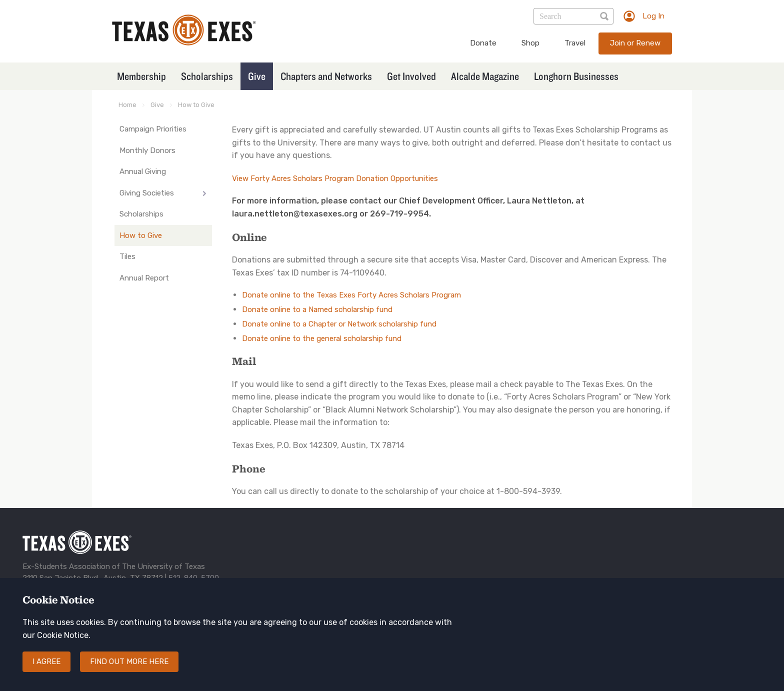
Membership (141, 76)
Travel (575, 43)
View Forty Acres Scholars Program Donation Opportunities (335, 178)
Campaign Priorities (153, 129)
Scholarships (207, 76)
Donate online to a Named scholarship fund (317, 309)
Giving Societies (147, 193)
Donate (483, 43)
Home (127, 105)
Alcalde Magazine (485, 76)
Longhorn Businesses (576, 76)
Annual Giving (143, 171)
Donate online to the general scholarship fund (322, 338)
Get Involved (411, 76)
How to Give (196, 105)
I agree (46, 671)
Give (257, 76)
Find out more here (129, 671)
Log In (653, 16)
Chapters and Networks (326, 76)
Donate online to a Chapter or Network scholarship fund (339, 324)
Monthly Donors (147, 150)
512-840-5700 (194, 578)
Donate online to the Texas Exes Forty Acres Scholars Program (351, 295)
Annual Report (144, 278)
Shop (530, 43)
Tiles (127, 256)
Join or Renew (635, 43)
